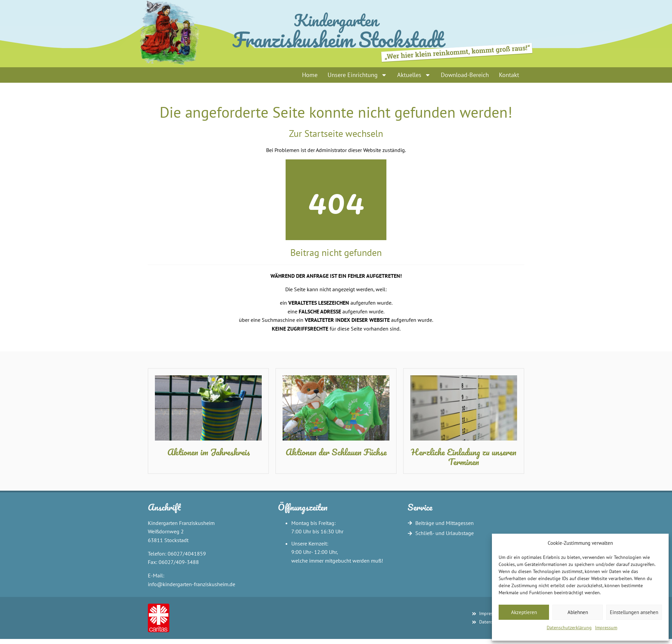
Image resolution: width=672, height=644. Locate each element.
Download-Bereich (465, 75)
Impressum (606, 628)
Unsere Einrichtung (357, 75)
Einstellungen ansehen (634, 612)
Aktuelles (414, 75)
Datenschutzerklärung (569, 628)
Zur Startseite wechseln (336, 133)
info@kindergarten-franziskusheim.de (192, 584)
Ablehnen (578, 612)
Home (310, 75)
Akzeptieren (524, 612)
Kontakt (509, 75)
